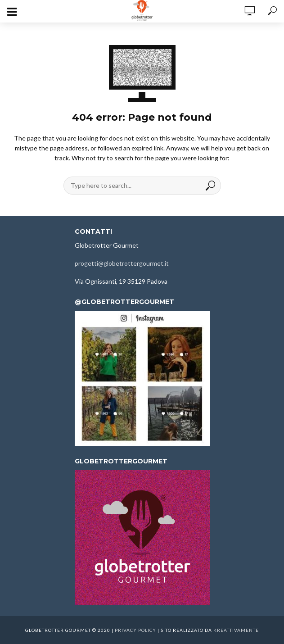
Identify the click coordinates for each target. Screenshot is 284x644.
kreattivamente (236, 630)
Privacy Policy (135, 630)
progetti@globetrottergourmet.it (122, 263)
